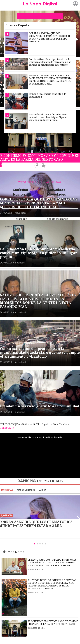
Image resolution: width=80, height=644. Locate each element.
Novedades (57, 194)
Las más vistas (53, 182)
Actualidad (57, 190)
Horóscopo (20, 219)
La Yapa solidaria (57, 199)
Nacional (20, 194)
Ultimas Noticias (27, 182)
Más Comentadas (26, 490)
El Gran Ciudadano (20, 204)
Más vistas (7, 490)
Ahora (43, 490)
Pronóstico (20, 214)
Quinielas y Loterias (57, 214)
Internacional (20, 199)
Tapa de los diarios (57, 219)
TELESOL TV (7, 428)
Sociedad (20, 190)
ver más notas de (40, 16)
